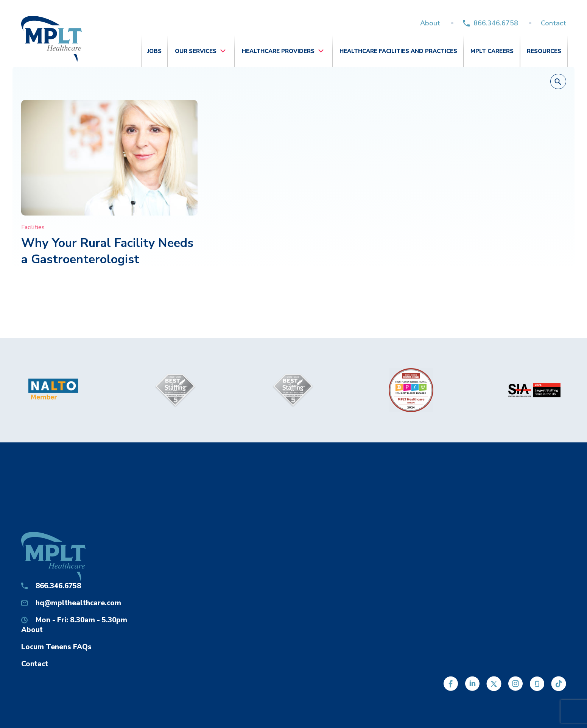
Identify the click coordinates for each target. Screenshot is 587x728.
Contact (554, 23)
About (430, 23)
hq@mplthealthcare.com (78, 603)
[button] (558, 82)
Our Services (196, 51)
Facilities (33, 227)
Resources (544, 51)
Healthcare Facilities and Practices (398, 51)
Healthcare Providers (278, 51)
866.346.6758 (496, 23)
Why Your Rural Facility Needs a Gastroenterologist (107, 251)
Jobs (154, 51)
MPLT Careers (492, 51)
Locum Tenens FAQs (56, 647)
